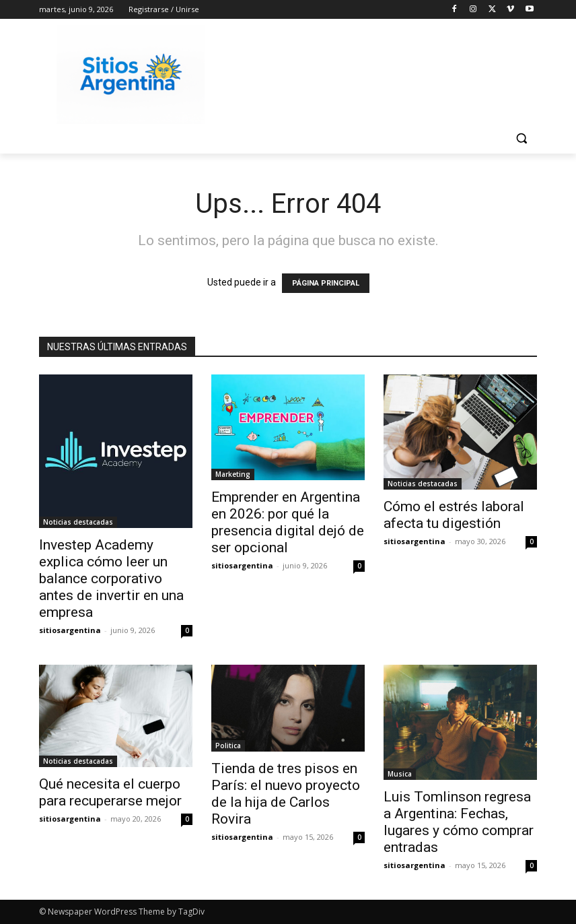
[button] (521, 138)
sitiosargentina (70, 630)
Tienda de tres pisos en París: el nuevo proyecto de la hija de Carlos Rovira (286, 794)
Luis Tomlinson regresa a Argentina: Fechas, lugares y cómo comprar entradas (459, 822)
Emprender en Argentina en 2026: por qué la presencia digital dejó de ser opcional (288, 522)
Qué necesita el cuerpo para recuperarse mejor (110, 792)
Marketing (233, 474)
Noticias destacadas (78, 522)
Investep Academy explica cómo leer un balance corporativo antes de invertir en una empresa (111, 579)
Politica (228, 746)
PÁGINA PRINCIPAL (326, 283)
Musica (400, 774)
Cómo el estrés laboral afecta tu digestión (454, 515)
